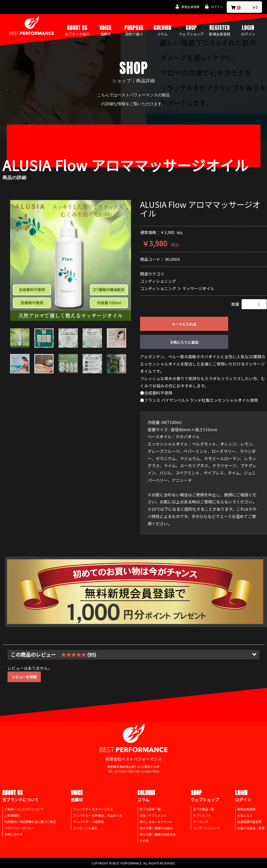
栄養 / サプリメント (153, 815)
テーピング (201, 822)
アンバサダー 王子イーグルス (93, 809)
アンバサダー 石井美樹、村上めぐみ (98, 815)
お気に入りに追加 (184, 342)
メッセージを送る (85, 828)
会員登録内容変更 (249, 822)
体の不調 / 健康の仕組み (156, 828)
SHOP (191, 30)
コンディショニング (158, 281)
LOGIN (248, 30)
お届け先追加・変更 (251, 828)
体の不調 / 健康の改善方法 (158, 834)
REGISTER (220, 30)
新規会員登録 (246, 809)
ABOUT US (77, 30)
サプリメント (202, 815)
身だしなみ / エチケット (156, 822)
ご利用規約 (12, 815)
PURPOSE (134, 30)
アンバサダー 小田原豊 (89, 822)
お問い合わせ (14, 834)
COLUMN (162, 30)
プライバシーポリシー (20, 828)
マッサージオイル (198, 288)
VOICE (106, 30)
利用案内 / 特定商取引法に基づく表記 (30, 822)
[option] (71, 260)
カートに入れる (184, 324)
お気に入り (245, 815)
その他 (144, 840)
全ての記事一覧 (150, 809)
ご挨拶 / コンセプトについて (24, 809)
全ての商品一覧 (204, 809)
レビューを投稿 (24, 677)
